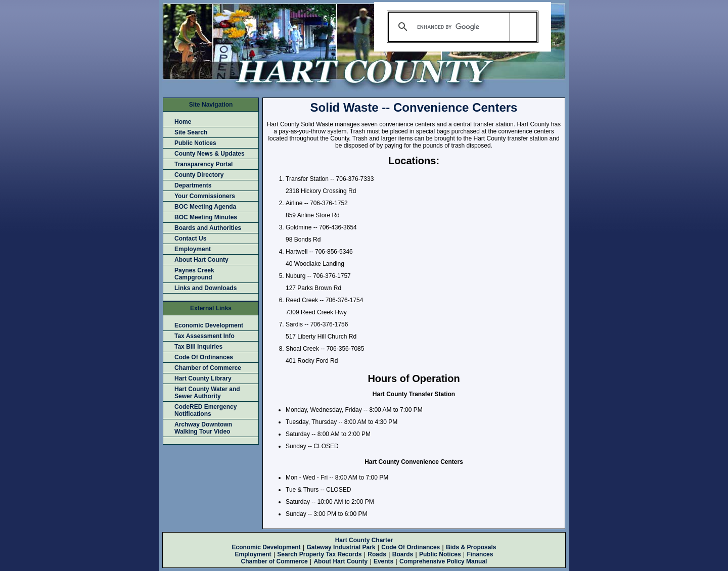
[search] (461, 27)
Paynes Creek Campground (194, 274)
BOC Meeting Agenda (205, 207)
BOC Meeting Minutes (206, 217)
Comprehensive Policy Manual (443, 561)
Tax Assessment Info (204, 336)
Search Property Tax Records (319, 554)
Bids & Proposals (471, 547)
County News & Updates (210, 154)
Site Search (191, 132)
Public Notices (195, 143)
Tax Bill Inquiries (198, 347)
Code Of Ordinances (204, 357)
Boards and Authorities (208, 228)
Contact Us (190, 239)
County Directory (199, 175)
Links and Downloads (206, 288)
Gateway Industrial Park (341, 547)
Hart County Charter (364, 540)
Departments (193, 185)
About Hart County (201, 260)
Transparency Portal (203, 164)
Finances (480, 554)
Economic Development (209, 325)
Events (383, 561)
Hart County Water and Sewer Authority (207, 393)
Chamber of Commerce (208, 368)
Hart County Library (203, 378)
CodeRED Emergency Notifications (206, 410)
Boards (403, 554)
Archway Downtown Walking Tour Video (203, 428)
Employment (193, 249)
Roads (377, 554)
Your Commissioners (205, 196)
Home (183, 122)
